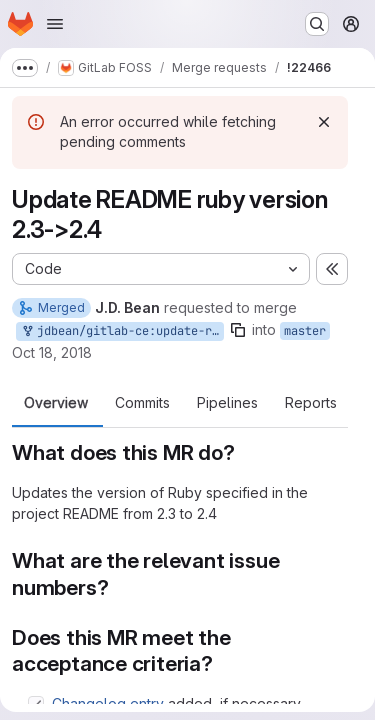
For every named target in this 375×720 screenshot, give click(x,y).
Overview (56, 403)
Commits (142, 403)
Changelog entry (108, 703)
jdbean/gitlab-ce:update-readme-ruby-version (122, 331)
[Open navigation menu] (55, 24)
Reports (311, 403)
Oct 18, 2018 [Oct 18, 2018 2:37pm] (52, 352)
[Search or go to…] (317, 24)
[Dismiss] (324, 122)
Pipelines (227, 403)
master (305, 331)
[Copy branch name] (238, 330)
